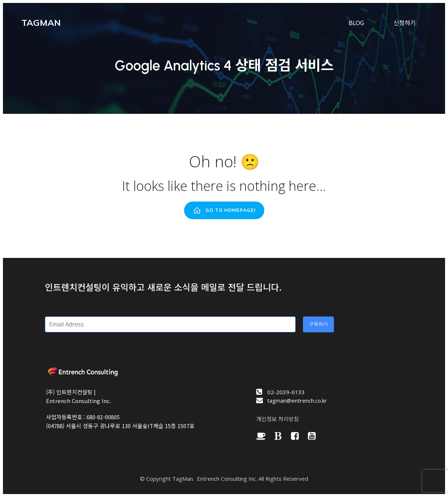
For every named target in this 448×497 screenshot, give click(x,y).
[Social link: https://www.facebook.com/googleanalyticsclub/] (299, 436)
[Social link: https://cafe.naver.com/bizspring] (265, 436)
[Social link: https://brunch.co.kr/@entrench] (282, 436)
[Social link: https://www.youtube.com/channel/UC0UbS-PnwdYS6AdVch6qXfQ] (315, 436)
